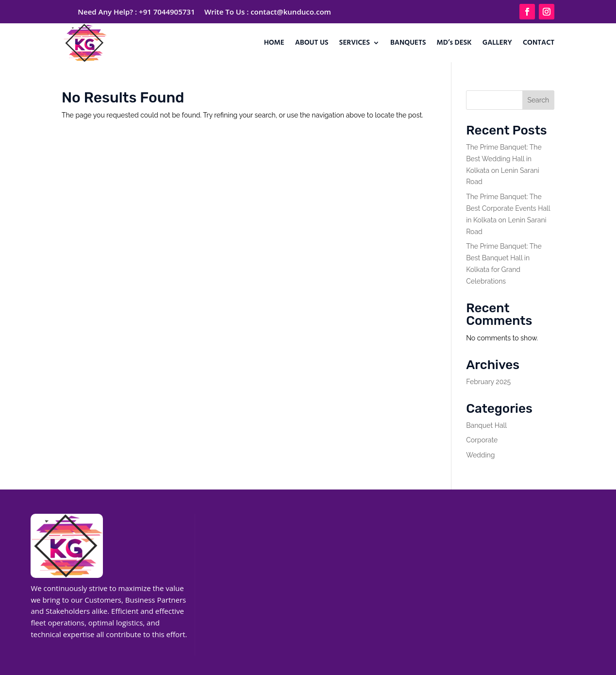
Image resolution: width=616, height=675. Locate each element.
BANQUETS (408, 43)
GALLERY (497, 43)
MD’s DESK (454, 43)
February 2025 (488, 382)
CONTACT (539, 43)
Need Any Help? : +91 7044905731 (136, 12)
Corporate (482, 440)
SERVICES (355, 43)
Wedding (480, 455)
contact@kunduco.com (291, 12)
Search (538, 100)
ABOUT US (312, 43)
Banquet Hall (486, 425)
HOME (274, 43)
